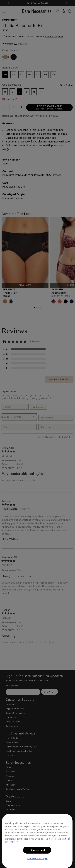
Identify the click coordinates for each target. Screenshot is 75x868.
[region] (37, 841)
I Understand (37, 850)
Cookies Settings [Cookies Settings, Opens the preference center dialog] (37, 858)
